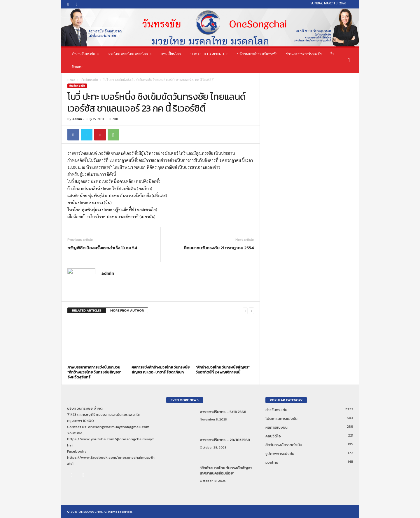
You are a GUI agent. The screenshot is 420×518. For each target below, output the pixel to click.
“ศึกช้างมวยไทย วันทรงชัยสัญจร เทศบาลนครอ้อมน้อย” (226, 471)
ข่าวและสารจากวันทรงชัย (304, 54)
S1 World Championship (209, 54)
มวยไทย (272, 462)
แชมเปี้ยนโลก (171, 54)
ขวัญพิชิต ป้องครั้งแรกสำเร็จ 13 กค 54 (102, 248)
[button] (350, 60)
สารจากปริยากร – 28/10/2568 (225, 440)
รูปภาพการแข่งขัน (280, 454)
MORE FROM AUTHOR (127, 310)
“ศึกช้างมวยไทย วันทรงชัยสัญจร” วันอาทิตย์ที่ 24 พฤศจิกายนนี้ (223, 370)
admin (77, 119)
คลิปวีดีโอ (273, 436)
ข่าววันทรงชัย (89, 80)
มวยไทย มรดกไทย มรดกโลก (130, 54)
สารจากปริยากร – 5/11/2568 (223, 412)
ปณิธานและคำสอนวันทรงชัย (257, 54)
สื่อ (332, 54)
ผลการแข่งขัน (276, 427)
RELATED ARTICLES (87, 310)
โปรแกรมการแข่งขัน (281, 419)
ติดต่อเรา (78, 67)
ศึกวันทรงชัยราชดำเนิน (284, 445)
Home (71, 80)
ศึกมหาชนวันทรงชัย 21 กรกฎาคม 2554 (219, 248)
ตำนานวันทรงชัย (85, 54)
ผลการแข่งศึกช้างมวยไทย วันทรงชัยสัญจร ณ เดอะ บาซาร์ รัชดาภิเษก (161, 370)
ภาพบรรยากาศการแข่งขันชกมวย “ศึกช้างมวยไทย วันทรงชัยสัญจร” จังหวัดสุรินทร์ (94, 372)
